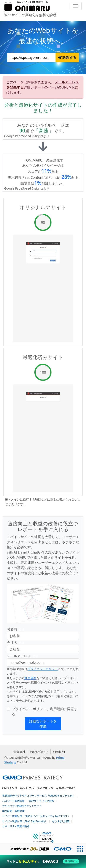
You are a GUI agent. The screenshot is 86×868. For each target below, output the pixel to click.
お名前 (16, 629)
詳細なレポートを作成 (43, 724)
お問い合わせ (39, 752)
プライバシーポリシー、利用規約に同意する (45, 711)
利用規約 (30, 678)
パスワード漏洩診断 (13, 801)
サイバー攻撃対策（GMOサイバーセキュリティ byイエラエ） (36, 816)
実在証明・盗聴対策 (13, 811)
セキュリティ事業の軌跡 (16, 826)
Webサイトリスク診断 (42, 801)
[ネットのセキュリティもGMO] (43, 861)
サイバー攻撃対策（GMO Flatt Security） (25, 821)
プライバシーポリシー (43, 669)
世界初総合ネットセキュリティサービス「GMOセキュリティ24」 (38, 796)
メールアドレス (23, 656)
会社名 (16, 643)
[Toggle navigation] (76, 6)
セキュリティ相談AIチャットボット (22, 806)
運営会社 (19, 752)
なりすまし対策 (61, 821)
